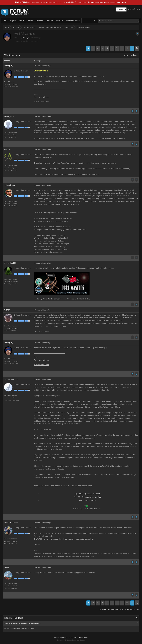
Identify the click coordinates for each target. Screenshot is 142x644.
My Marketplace (88, 497)
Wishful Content (83, 27)
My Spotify (79, 494)
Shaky (7, 567)
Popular (30, 21)
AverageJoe (9, 116)
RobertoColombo (11, 523)
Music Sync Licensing (88, 500)
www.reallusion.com (42, 102)
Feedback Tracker (73, 21)
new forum (121, 2)
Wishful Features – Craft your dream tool (56, 27)
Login (130, 9)
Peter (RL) (26, 38)
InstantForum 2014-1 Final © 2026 (74, 638)
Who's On (60, 21)
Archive (16, 27)
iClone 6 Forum (29, 27)
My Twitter (88, 494)
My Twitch (96, 494)
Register (137, 9)
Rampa (7, 149)
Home (5, 21)
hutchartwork (9, 185)
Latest (22, 21)
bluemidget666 (10, 263)
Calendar (39, 21)
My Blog (98, 497)
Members (49, 21)
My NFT (77, 497)
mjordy (7, 310)
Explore (13, 21)
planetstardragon (11, 379)
